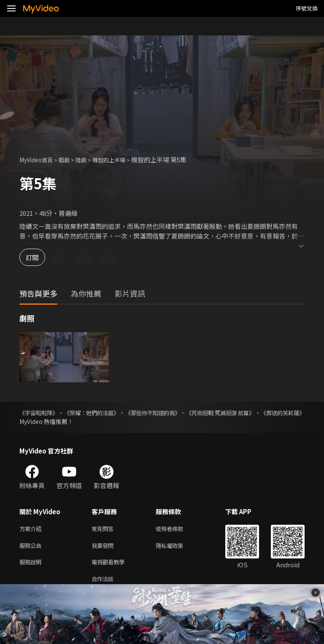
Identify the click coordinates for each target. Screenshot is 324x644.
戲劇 (70, 160)
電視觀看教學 (111, 565)
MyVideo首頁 (39, 160)
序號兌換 (307, 8)
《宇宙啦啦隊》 (40, 413)
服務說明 (32, 565)
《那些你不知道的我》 (178, 413)
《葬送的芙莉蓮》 (43, 421)
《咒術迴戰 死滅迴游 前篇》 (258, 413)
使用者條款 (177, 529)
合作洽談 (104, 582)
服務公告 (32, 547)
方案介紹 (32, 529)
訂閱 (36, 257)
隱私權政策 (177, 547)
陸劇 (89, 160)
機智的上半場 (120, 160)
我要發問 (104, 547)
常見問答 (104, 529)
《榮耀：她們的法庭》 (104, 413)
